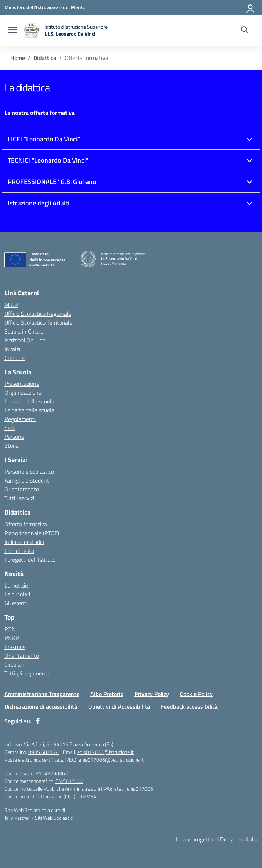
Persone (14, 437)
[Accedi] (251, 7)
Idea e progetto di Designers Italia (217, 839)
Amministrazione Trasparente (42, 694)
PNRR (12, 638)
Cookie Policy (196, 694)
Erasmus (15, 647)
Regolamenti (20, 419)
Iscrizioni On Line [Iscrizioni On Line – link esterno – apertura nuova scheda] (25, 340)
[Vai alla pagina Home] (18, 58)
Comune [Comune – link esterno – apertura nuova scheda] (15, 358)
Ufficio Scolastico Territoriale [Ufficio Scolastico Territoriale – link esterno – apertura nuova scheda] (38, 322)
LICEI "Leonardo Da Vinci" (44, 139)
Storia (12, 445)
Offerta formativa (26, 524)
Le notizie (16, 585)
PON (10, 629)
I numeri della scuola (29, 401)
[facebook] (38, 721)
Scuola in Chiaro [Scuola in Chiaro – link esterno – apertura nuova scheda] (24, 331)
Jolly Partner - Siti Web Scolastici (39, 818)
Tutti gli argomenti (26, 673)
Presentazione (22, 384)
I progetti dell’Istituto (30, 560)
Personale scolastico (29, 472)
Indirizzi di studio (24, 542)
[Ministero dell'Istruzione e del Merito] (45, 7)
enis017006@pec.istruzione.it (111, 760)
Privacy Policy (152, 694)
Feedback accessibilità (189, 706)
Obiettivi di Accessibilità (119, 706)
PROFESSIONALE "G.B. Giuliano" (53, 182)
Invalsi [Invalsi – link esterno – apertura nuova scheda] (12, 349)
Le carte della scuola (29, 410)
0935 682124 (44, 752)
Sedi (10, 428)
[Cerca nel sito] (245, 31)
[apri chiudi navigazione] (12, 31)
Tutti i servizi (19, 498)
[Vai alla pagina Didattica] (45, 58)
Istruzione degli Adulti (39, 203)
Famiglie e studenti (27, 480)
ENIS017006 (69, 781)
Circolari (14, 664)
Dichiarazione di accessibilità (41, 706)
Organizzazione (23, 392)
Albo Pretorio (107, 694)
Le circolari (17, 594)
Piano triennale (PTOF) (32, 533)
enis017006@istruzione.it (105, 752)
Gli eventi (16, 603)
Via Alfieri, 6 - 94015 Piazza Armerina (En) (69, 744)
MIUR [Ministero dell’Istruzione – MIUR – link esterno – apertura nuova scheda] (11, 305)
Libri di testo (19, 551)
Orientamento (22, 489)
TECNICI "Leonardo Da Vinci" (48, 160)
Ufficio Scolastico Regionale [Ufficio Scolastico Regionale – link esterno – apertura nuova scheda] (38, 314)
